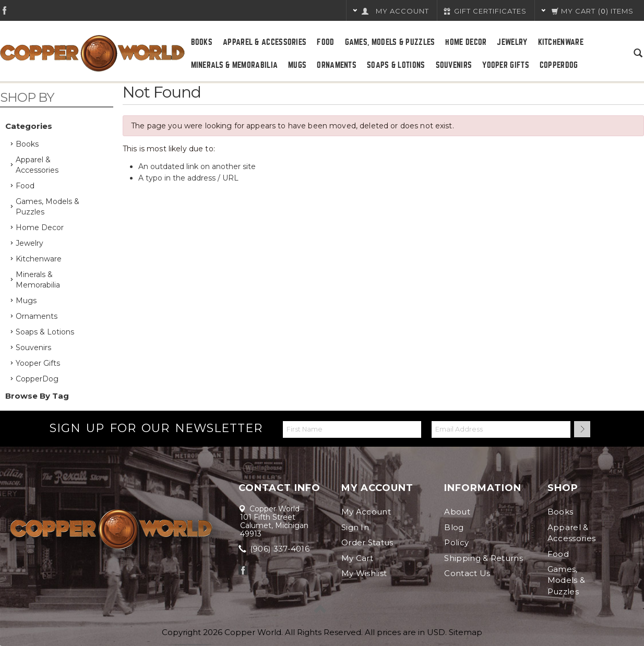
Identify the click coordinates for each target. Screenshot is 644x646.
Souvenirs (454, 65)
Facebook (4, 10)
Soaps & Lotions (396, 65)
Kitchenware (561, 42)
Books (202, 42)
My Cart (357, 558)
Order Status (367, 542)
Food (325, 42)
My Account (366, 512)
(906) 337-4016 (275, 549)
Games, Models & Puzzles (390, 42)
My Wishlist (364, 573)
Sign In (355, 527)
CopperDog (559, 65)
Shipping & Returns (483, 558)
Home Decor (466, 42)
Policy (456, 542)
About (457, 512)
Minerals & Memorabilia (235, 65)
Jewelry (512, 42)
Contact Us (467, 573)
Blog (454, 527)
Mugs (297, 65)
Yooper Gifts (506, 65)
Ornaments (337, 65)
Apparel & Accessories (265, 42)
